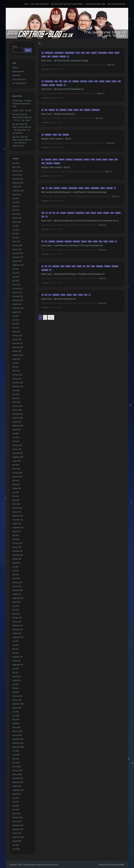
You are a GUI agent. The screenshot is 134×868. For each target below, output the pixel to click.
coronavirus (87, 160)
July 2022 (16, 316)
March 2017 (16, 484)
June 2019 (16, 437)
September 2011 (18, 665)
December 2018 (18, 453)
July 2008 (16, 751)
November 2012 (18, 629)
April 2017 (16, 480)
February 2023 (17, 288)
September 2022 (18, 308)
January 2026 (17, 175)
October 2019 (17, 422)
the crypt (111, 241)
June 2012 (16, 645)
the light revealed (96, 110)
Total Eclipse (52, 85)
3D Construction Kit (49, 53)
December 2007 (18, 778)
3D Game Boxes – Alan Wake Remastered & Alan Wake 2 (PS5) (22, 104)
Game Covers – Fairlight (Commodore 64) (58, 114)
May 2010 (16, 688)
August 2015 (17, 531)
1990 (43, 188)
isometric (76, 110)
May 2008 (16, 759)
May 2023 (16, 277)
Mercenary (93, 213)
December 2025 (18, 179)
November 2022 (18, 300)
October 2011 (17, 661)
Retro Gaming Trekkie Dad (116, 4)
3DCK (61, 81)
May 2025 (16, 206)
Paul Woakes (106, 213)
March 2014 (16, 578)
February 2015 (17, 543)
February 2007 (17, 817)
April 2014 (16, 575)
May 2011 (15, 672)
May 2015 (16, 535)
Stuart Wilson (46, 69)
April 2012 (16, 653)
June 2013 (16, 606)
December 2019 (18, 414)
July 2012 (15, 641)
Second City (118, 213)
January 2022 (17, 339)
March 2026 (16, 167)
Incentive (44, 57)
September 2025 (18, 191)
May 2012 (16, 649)
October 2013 (17, 594)
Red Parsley (17, 75)
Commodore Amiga (103, 53)
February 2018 (17, 473)
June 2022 (16, 320)
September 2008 (18, 747)
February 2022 (17, 336)
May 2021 (16, 367)
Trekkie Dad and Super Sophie (95, 4)
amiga (83, 53)
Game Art (117, 53)
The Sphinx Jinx (99, 266)
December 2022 (18, 296)
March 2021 (16, 371)
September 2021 (18, 355)
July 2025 (16, 198)
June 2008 (16, 755)
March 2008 (17, 767)
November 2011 (17, 657)
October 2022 (17, 304)
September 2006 (18, 837)
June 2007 (16, 802)
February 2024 (17, 245)
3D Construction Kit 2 (59, 53)
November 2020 (18, 386)
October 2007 (17, 786)
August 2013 (16, 602)
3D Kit (56, 81)
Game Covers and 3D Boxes (40, 4)
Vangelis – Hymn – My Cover (22, 110)
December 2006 (18, 825)
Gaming (87, 213)
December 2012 (18, 625)
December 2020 (18, 383)
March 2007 (16, 814)
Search (15, 46)
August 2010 (17, 680)
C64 (70, 81)
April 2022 (16, 328)
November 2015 (18, 520)
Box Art (88, 53)
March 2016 (16, 504)
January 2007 (17, 821)
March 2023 (16, 285)
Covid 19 (93, 160)
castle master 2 (60, 241)
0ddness (15, 67)
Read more (111, 65)
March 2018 (16, 469)
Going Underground (19, 79)
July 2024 (16, 226)
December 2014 (18, 551)
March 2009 (17, 727)
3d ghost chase (48, 160)
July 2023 (16, 269)
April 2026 (16, 163)
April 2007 (16, 810)
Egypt (62, 266)
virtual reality (63, 57)
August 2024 (17, 222)
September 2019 (18, 426)
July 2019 (16, 433)
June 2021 (16, 363)
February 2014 (17, 582)
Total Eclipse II (45, 270)
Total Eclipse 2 (115, 266)
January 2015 (17, 547)
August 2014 (16, 563)
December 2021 (18, 343)
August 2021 (16, 359)
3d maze (55, 160)
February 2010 (17, 696)
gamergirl (105, 160)
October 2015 (17, 524)
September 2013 (18, 598)
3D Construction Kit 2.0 (70, 53)
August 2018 (17, 461)
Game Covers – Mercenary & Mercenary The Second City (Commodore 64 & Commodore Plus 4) (80, 221)
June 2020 (16, 390)
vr (68, 57)
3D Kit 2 (78, 53)
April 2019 (16, 441)
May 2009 (16, 719)
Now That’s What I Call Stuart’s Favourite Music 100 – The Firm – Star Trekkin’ (22, 117)
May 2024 (16, 234)
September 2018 (18, 457)
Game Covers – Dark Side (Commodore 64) (58, 299)
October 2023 (17, 261)
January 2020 (17, 410)
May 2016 (16, 496)
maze (116, 160)
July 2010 (16, 684)
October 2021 (17, 351)
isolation (55, 135)
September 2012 (18, 637)
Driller (96, 81)
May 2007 (16, 806)
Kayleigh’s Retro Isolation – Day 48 (55, 167)
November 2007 (18, 782)
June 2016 (16, 492)
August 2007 (17, 794)
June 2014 (16, 571)
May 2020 (16, 394)
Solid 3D (106, 241)
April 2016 (16, 500)
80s (50, 213)
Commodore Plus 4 (78, 160)
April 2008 (16, 763)
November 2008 (18, 743)
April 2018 (16, 465)
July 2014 (15, 567)
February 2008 (18, 770)
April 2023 (16, 281)
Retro (49, 57)
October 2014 (17, 559)
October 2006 (17, 833)
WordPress (110, 865)
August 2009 (17, 708)
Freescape (111, 53)
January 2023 (17, 292)
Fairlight (70, 110)
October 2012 (17, 633)
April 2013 (16, 610)
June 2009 (16, 716)
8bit (46, 110)
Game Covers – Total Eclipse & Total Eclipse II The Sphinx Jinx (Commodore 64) (73, 274)
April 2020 (16, 398)
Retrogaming (55, 57)
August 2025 (17, 194)
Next (51, 317)
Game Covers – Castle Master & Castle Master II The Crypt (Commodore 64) (72, 245)
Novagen (100, 213)
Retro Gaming (49, 163)
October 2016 (17, 488)
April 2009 (16, 723)
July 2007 (16, 798)
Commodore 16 (69, 160)
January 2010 (17, 700)
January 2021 (17, 379)
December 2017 (18, 477)
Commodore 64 (84, 81)
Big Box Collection (18, 71)
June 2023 (16, 273)
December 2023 (18, 253)
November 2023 (18, 257)
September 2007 (18, 790)
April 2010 (16, 692)
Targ (43, 217)
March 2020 (16, 402)
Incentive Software (95, 188)
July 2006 (16, 845)
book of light (52, 110)
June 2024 (16, 230)
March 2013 (16, 614)
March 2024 (16, 241)
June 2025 (16, 202)
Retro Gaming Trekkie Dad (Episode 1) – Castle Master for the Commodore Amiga (74, 192)
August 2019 (17, 430)
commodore (94, 53)
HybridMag (120, 865)
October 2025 (17, 187)
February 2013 (17, 618)
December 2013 (18, 590)
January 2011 (17, 676)
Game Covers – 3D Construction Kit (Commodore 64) (62, 89)
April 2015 (16, 539)
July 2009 (16, 712)
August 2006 (17, 841)
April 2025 (16, 210)
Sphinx (93, 266)
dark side (91, 81)
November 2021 (18, 347)
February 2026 (17, 171)
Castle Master (76, 81)
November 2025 (18, 183)
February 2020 (17, 406)
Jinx (84, 266)
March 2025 (16, 214)
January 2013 (17, 622)
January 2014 (17, 586)
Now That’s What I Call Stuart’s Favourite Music (67, 4)
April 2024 (16, 238)
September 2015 (18, 528)
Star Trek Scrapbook (19, 83)
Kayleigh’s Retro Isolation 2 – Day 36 (56, 139)
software (103, 188)
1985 (43, 213)
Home (26, 4)
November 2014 (18, 555)
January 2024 (17, 249)
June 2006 (16, 849)
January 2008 (17, 774)
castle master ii (68, 241)
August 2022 (17, 312)
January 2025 (17, 218)
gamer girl (99, 160)
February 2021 (17, 375)
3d (43, 53)
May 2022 (16, 324)
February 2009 (18, 731)
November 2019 (18, 418)
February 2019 (17, 445)
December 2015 (18, 516)
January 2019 (17, 449)
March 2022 (16, 332)
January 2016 (17, 512)
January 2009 (17, 735)
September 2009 (18, 704)
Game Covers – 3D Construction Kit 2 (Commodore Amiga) (65, 60)
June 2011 (16, 669)
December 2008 (18, 739)
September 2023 (18, 265)
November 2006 (18, 829)
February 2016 (17, 508)
